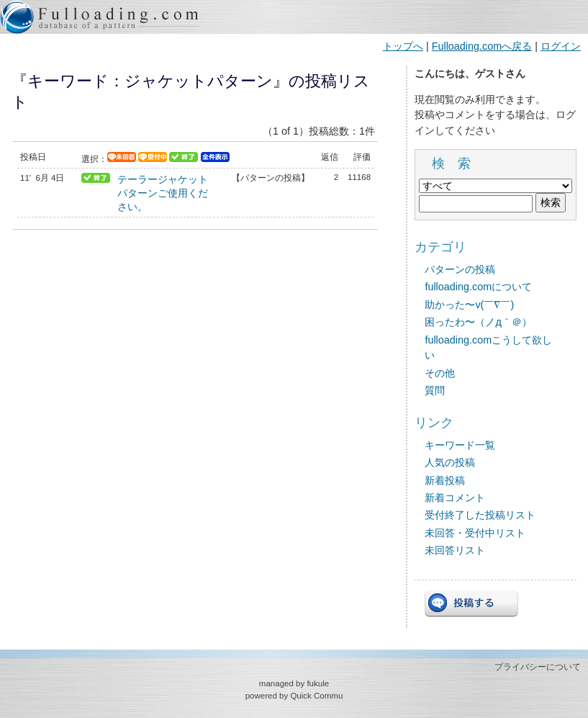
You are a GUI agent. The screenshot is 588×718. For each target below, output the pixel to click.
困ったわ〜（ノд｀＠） (478, 322)
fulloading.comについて (478, 287)
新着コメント (455, 498)
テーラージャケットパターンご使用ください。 (163, 193)
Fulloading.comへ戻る (482, 46)
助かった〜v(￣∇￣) (469, 305)
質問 (435, 390)
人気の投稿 (450, 462)
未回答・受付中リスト (475, 533)
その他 (440, 373)
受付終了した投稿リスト (480, 515)
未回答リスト (455, 550)
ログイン (561, 46)
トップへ (403, 46)
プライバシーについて (538, 667)
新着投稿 (445, 480)
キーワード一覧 (460, 445)
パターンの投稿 (460, 269)
